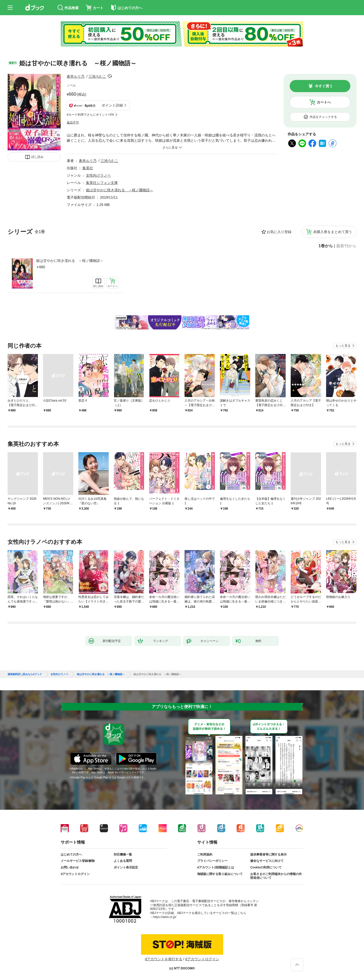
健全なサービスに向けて (267, 861)
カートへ (324, 102)
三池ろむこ (97, 76)
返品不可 (73, 122)
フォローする (110, 76)
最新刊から (346, 246)
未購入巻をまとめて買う (333, 232)
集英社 (88, 168)
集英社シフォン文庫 (102, 183)
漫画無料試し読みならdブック (25, 674)
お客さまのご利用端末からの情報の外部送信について (276, 876)
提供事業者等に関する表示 (268, 854)
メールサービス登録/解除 (78, 861)
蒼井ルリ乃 (76, 76)
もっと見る (343, 346)
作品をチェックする (323, 117)
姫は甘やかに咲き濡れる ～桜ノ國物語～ (70, 261)
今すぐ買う (324, 86)
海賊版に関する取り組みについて (220, 874)
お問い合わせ (70, 867)
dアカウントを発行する (164, 959)
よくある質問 (123, 861)
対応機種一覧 (123, 854)
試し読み (37, 157)
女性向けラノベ (98, 175)
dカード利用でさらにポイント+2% (90, 115)
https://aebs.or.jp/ (165, 917)
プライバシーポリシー (212, 861)
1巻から (326, 246)
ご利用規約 (205, 854)
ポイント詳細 (112, 105)
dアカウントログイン (75, 874)
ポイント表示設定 (126, 867)
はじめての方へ (71, 854)
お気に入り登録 (279, 232)
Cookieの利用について (266, 867)
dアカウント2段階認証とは (216, 867)
